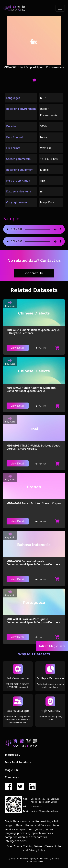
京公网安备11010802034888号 (42, 860)
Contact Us (34, 273)
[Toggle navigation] (60, 8)
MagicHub (11, 770)
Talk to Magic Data (52, 646)
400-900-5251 (37, 806)
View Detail (18, 348)
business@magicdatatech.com (45, 811)
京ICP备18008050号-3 (18, 859)
